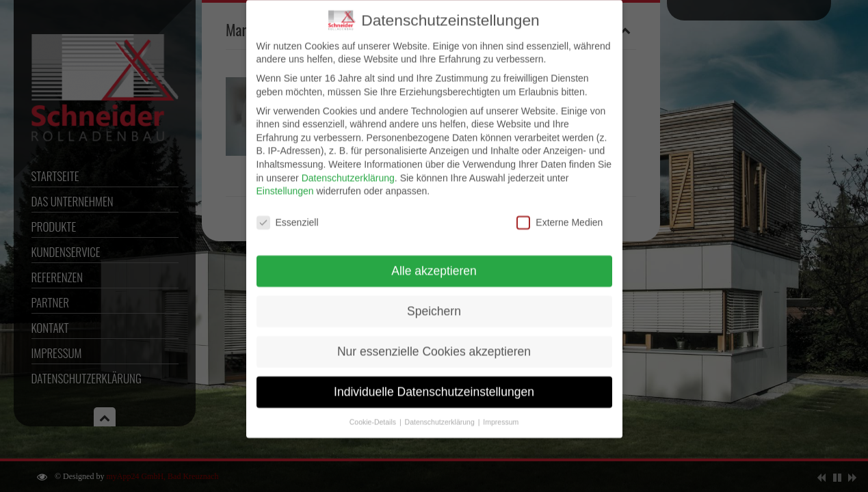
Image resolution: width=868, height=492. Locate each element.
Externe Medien (560, 215)
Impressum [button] (501, 414)
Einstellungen (285, 184)
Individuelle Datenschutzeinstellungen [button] (434, 384)
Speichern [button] (434, 303)
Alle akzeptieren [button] (434, 263)
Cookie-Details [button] (374, 414)
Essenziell (288, 215)
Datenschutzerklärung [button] (441, 414)
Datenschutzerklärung (348, 170)
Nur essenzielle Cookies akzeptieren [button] (434, 344)
